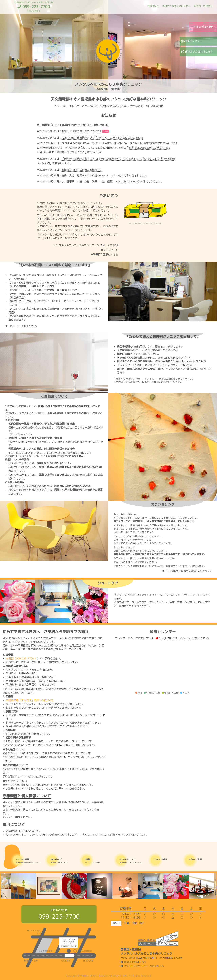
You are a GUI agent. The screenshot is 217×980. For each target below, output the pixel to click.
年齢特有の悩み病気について (29, 861)
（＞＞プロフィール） (128, 181)
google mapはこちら (133, 962)
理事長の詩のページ (63, 861)
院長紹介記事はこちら (105, 254)
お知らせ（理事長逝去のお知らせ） (82, 170)
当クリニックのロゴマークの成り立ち (142, 966)
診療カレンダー (192, 41)
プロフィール (110, 250)
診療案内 (153, 6)
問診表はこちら (15, 685)
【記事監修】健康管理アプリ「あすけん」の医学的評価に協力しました (102, 138)
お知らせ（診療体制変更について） (82, 131)
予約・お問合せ (203, 6)
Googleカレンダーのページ (175, 638)
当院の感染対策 (203, 27)
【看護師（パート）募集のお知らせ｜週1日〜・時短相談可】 (74, 125)
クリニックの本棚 (98, 861)
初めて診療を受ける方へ (176, 6)
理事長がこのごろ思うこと (132, 861)
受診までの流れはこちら (197, 52)
